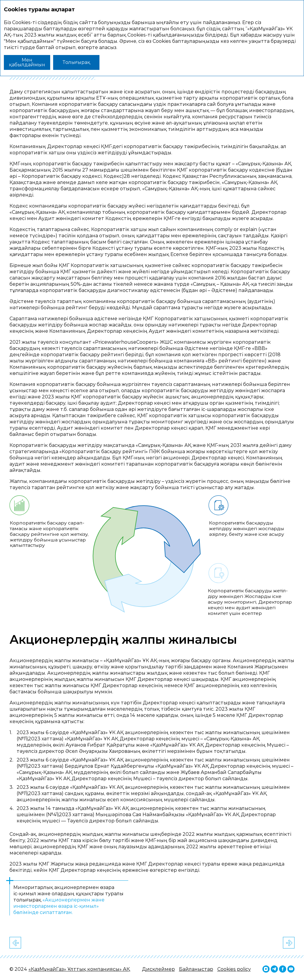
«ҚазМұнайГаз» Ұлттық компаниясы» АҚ (79, 969)
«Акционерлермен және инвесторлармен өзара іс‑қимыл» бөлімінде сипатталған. (59, 906)
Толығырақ (76, 62)
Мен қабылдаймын (27, 62)
